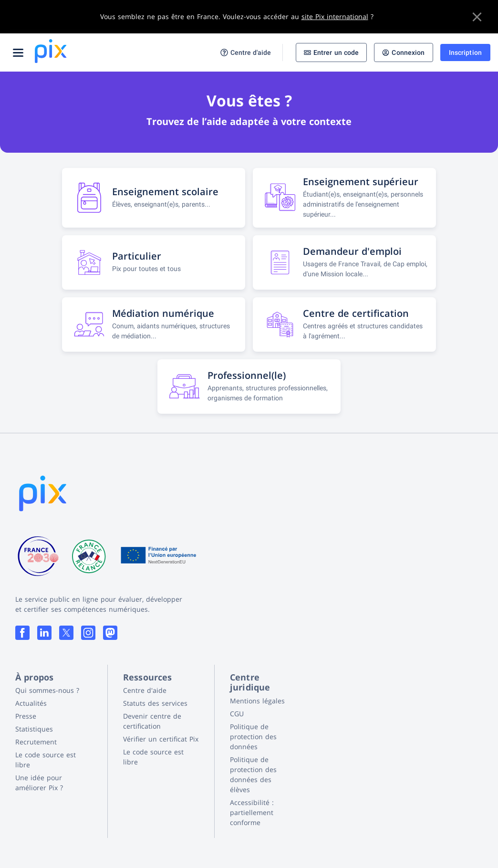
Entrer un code (332, 52)
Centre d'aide (246, 53)
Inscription (465, 52)
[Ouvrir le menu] (18, 52)
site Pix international (335, 16)
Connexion (403, 52)
